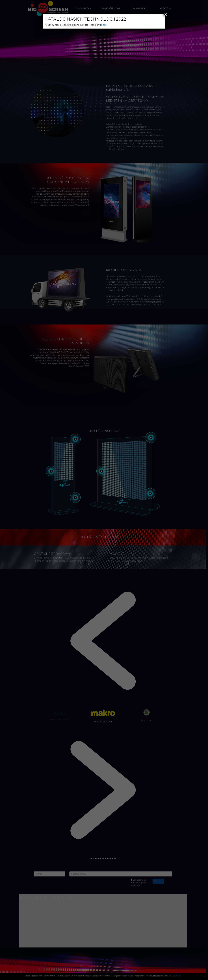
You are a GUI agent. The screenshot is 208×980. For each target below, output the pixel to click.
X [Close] (165, 14)
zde (105, 25)
